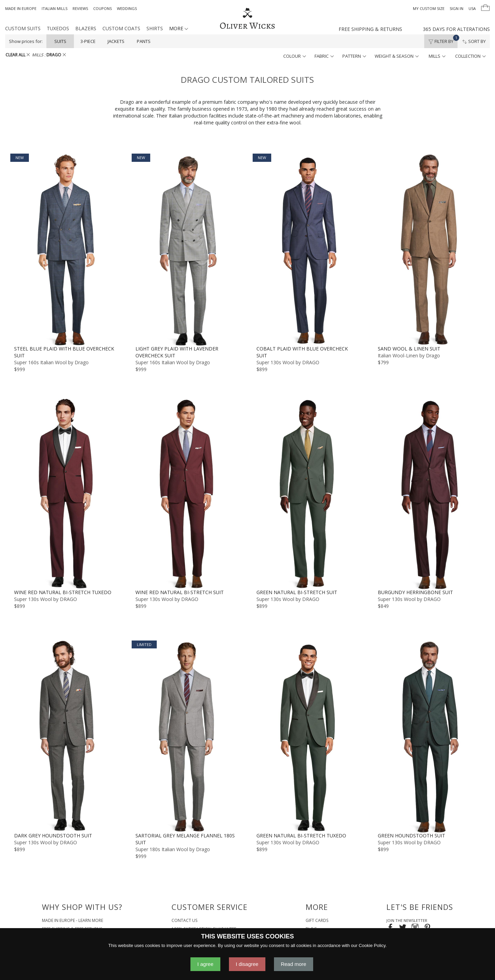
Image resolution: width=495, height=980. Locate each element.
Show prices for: (26, 41)
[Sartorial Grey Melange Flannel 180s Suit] (187, 736)
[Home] (247, 19)
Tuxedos (58, 28)
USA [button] (472, 8)
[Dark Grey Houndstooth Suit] (66, 736)
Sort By (474, 41)
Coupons (102, 8)
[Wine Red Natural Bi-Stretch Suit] (187, 493)
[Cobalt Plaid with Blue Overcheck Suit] (308, 249)
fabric (324, 56)
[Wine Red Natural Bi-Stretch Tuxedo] (66, 493)
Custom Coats (121, 28)
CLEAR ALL (18, 55)
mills (437, 56)
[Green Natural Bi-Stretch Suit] (308, 493)
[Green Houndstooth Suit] (430, 736)
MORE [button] (179, 28)
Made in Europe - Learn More (73, 920)
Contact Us (184, 920)
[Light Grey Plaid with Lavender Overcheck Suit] (187, 249)
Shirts (155, 28)
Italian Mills (54, 8)
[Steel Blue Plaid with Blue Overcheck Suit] (66, 249)
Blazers (86, 28)
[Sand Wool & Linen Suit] (430, 249)
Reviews (80, 8)
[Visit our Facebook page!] (390, 928)
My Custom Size (429, 8)
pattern (354, 56)
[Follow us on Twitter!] (403, 928)
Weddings (127, 8)
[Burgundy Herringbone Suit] (430, 493)
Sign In (456, 8)
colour (295, 56)
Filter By (443, 40)
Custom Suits (23, 28)
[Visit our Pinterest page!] (427, 928)
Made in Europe (21, 8)
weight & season (397, 56)
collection (470, 56)
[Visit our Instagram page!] (415, 928)
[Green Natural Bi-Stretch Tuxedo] (308, 736)
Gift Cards (317, 920)
